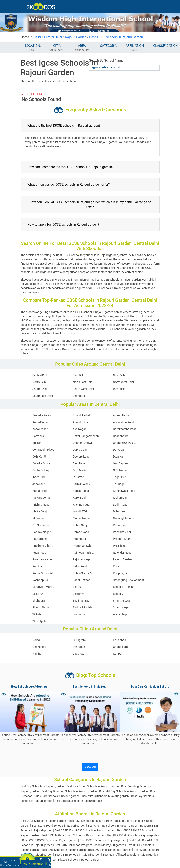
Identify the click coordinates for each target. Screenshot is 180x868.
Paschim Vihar (122, 532)
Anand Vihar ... (82, 422)
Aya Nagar (79, 429)
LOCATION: (33, 48)
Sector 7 (118, 594)
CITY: (57, 48)
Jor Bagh (119, 484)
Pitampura (79, 539)
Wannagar (79, 614)
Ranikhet (38, 566)
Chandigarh (120, 647)
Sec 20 (77, 587)
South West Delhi (83, 389)
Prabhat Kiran (122, 539)
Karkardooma (41, 498)
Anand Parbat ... (123, 415)
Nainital (37, 654)
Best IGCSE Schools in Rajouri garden (103, 840)
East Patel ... (81, 463)
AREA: (82, 48)
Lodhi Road (120, 505)
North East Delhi (83, 382)
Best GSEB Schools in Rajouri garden (77, 855)
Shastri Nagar (41, 607)
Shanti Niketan (122, 601)
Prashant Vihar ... (43, 546)
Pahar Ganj (80, 525)
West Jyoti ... (41, 621)
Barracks (38, 436)
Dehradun (79, 647)
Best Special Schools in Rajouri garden (78, 801)
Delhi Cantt (39, 457)
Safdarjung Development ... (130, 580)
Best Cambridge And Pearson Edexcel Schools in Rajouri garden (60, 860)
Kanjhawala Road (124, 491)
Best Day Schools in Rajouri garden (42, 786)
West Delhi (120, 389)
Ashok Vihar (40, 429)
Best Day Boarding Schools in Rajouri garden (69, 791)
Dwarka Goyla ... (43, 463)
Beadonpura (121, 436)
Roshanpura (40, 580)
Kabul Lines (40, 491)
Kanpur (118, 654)
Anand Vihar (40, 422)
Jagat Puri (120, 477)
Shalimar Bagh (82, 601)
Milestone (119, 511)
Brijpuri (37, 443)
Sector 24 (79, 594)
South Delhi (40, 389)
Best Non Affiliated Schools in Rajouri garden (130, 855)
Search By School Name (106, 60)
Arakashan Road (124, 422)
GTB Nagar (120, 470)
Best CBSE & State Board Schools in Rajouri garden (73, 835)
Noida (36, 640)
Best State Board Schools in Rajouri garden (59, 826)
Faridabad (120, 640)
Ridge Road (80, 566)
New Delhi (119, 375)
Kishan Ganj (121, 498)
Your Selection (35, 864)
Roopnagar (120, 573)
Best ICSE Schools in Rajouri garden (91, 821)
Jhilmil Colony (81, 484)
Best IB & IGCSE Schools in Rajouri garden (133, 835)
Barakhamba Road (125, 429)
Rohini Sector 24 (43, 573)
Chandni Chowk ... (124, 443)
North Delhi (39, 382)
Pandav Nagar (42, 532)
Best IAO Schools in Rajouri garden (110, 850)
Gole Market (80, 470)
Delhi (37, 37)
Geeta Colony (41, 470)
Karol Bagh (80, 498)
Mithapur (38, 518)
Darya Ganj (80, 450)
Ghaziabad (39, 647)
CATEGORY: (108, 48)
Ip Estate (78, 477)
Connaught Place (43, 450)
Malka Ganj (40, 511)
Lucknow (79, 654)
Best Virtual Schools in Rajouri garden (105, 796)
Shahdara (79, 396)
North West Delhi (123, 382)
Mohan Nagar (81, 518)
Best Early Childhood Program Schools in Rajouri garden (89, 845)
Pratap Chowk (82, 546)
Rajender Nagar (123, 553)
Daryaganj (120, 450)
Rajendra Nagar (42, 559)
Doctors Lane (81, 457)
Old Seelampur (42, 525)
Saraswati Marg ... (44, 587)
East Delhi (79, 375)
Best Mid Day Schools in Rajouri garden (123, 791)
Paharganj (120, 525)
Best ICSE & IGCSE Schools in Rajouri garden (50, 840)
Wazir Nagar (121, 614)
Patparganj (40, 539)
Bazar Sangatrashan (86, 436)
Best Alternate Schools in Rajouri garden (113, 826)
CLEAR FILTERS (32, 94)
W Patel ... (39, 614)
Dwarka (118, 457)
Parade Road (81, 532)
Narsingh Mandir (124, 518)
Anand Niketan (42, 415)
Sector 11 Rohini (123, 587)
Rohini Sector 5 (82, 573)
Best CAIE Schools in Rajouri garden (64, 850)
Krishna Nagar (42, 505)
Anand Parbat (82, 415)
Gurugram (79, 640)
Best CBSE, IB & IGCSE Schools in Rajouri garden (85, 830)
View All (90, 767)
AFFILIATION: (135, 48)
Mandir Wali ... (82, 511)
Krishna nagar (82, 505)
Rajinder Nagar (82, 559)
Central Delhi (53, 37)
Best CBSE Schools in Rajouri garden (43, 821)
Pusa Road (39, 553)
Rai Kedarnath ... (83, 553)
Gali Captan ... (122, 463)
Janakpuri (39, 484)
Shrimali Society (83, 607)
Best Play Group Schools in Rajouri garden (93, 786)
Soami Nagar (121, 607)
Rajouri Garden (76, 37)
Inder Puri (38, 477)
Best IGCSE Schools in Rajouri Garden (116, 37)
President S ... (122, 546)
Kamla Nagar (81, 491)
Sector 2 (38, 594)
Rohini (117, 566)
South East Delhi (43, 396)
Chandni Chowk (83, 443)
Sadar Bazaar (81, 580)
